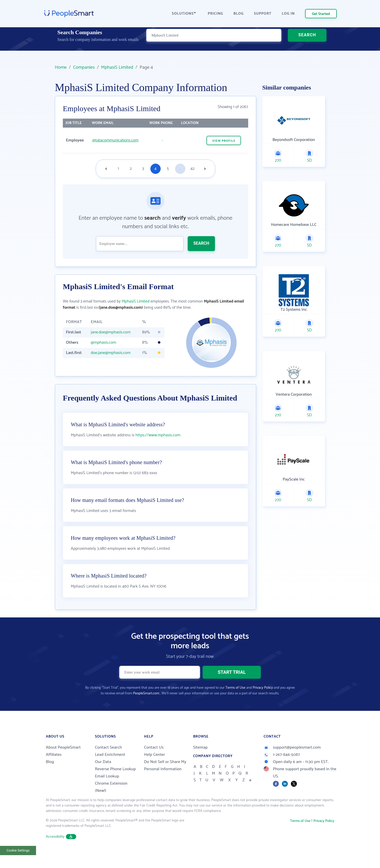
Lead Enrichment (110, 768)
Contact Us (154, 760)
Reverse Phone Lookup (115, 782)
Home (61, 67)
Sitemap (200, 760)
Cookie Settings (18, 863)
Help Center (154, 768)
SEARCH (307, 42)
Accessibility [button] (61, 850)
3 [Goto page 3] (143, 169)
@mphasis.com (104, 343)
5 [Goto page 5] (168, 169)
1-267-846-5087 (282, 768)
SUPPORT (263, 14)
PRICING (215, 14)
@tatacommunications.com (115, 140)
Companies (84, 67)
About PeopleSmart (63, 760)
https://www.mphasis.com (158, 448)
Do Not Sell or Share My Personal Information (165, 778)
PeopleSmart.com (146, 706)
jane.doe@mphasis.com (111, 332)
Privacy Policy (263, 701)
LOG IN (288, 14)
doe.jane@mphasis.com (111, 353)
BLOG (239, 14)
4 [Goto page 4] (156, 169)
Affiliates (54, 768)
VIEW (224, 141)
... (180, 169)
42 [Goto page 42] (193, 169)
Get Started (321, 14)
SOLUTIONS (184, 14)
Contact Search (109, 760)
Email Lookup (107, 789)
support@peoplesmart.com (292, 760)
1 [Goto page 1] (118, 169)
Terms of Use (235, 701)
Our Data (103, 775)
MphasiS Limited (117, 67)
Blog (50, 775)
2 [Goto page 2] (131, 169)
